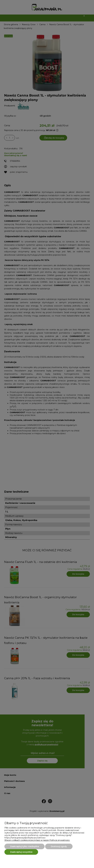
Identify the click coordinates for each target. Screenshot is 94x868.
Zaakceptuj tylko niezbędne (25, 846)
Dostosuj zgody (59, 846)
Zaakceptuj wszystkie (21, 852)
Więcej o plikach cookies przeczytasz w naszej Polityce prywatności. (37, 840)
